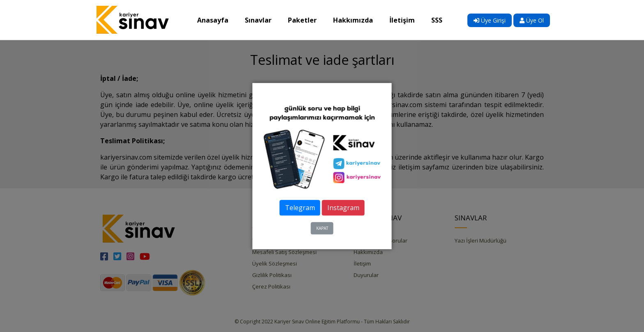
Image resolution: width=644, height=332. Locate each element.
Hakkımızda (357, 20)
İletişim (406, 20)
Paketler (306, 20)
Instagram (343, 208)
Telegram (300, 208)
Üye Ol (532, 20)
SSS (441, 20)
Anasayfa (217, 20)
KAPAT (322, 228)
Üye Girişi (490, 20)
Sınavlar (262, 20)
